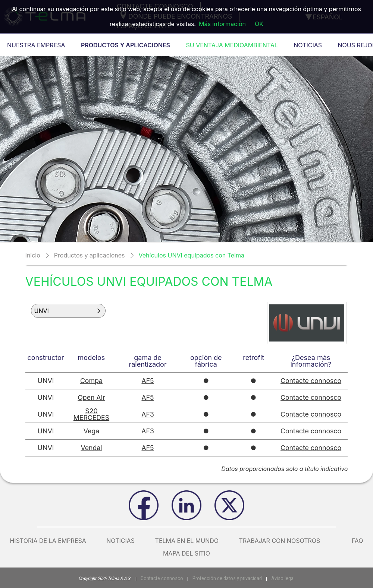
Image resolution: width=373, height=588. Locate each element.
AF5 (148, 381)
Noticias (120, 541)
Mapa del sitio (186, 553)
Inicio (33, 255)
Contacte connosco (311, 381)
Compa (92, 381)
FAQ (358, 541)
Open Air (92, 397)
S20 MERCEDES (92, 414)
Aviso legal (278, 578)
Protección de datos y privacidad (226, 578)
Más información (222, 24)
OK (259, 24)
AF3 (148, 414)
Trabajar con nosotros (285, 541)
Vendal (92, 448)
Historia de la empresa (48, 541)
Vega (92, 431)
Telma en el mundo (187, 541)
